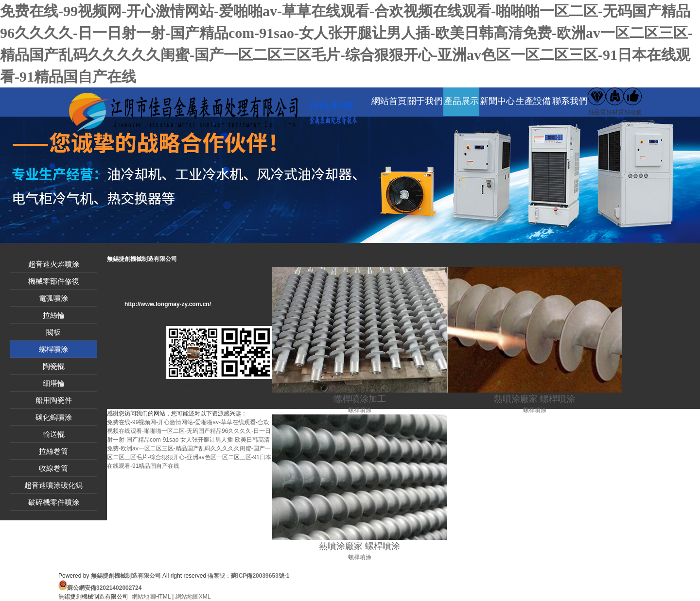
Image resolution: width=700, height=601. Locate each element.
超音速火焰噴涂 (54, 264)
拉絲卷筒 (53, 451)
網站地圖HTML (151, 597)
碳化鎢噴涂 (54, 417)
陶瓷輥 (54, 366)
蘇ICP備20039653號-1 (260, 576)
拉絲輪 (54, 315)
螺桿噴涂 (53, 349)
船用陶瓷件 (54, 400)
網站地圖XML (193, 597)
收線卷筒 (53, 468)
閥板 (53, 332)
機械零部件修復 (54, 281)
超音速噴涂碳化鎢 (53, 485)
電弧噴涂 (53, 298)
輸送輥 (54, 434)
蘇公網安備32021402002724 (104, 588)
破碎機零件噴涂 (54, 502)
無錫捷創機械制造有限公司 (126, 576)
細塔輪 (54, 383)
